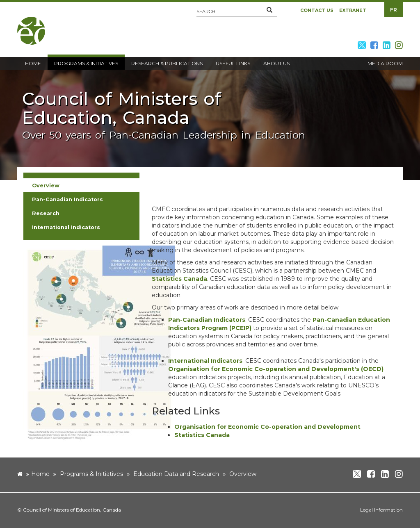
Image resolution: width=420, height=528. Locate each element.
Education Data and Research (176, 474)
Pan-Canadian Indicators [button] (67, 199)
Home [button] (33, 63)
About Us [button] (276, 63)
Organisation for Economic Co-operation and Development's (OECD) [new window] (276, 369)
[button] (269, 10)
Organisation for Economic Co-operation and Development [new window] (267, 427)
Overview (243, 474)
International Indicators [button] (66, 227)
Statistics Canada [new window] (179, 279)
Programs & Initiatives (91, 474)
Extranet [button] (353, 10)
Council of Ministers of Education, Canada (72, 510)
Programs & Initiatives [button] (86, 63)
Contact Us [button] (317, 10)
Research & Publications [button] (167, 63)
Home (40, 474)
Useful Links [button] (233, 63)
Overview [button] (46, 185)
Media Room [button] (385, 63)
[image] (99, 343)
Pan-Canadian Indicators (207, 320)
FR (394, 10)
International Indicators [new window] (205, 361)
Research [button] (46, 213)
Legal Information (381, 510)
